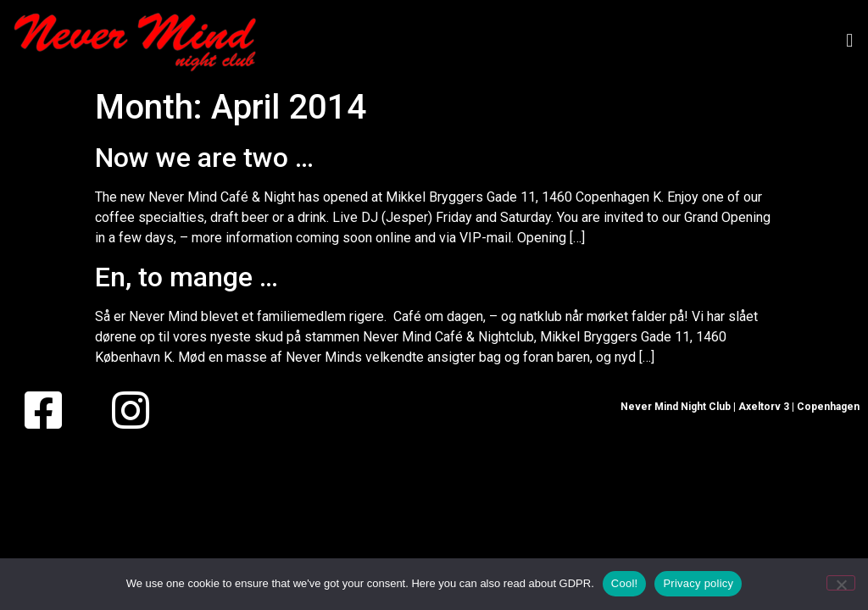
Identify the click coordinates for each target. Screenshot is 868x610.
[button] (850, 40)
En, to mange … (186, 277)
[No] (841, 583)
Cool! (625, 583)
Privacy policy (698, 583)
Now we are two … (204, 158)
